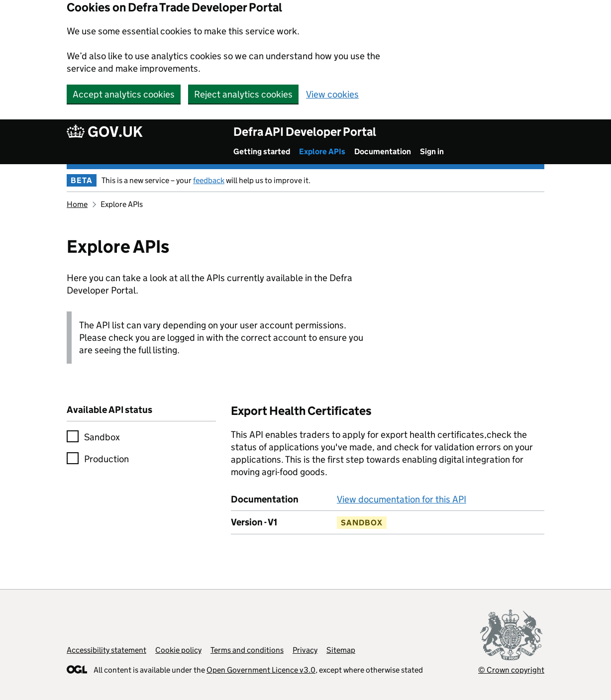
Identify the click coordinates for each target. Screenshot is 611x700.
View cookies (332, 94)
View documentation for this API (402, 499)
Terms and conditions (247, 650)
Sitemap (341, 650)
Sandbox (102, 437)
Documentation (383, 151)
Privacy (305, 650)
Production (106, 459)
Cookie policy (178, 650)
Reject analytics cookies (243, 94)
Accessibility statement (106, 650)
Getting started (262, 151)
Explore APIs (322, 151)
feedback (209, 180)
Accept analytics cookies (124, 94)
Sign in (432, 151)
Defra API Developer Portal (305, 132)
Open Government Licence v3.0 (261, 670)
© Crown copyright (511, 670)
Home (77, 204)
